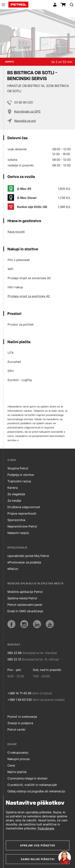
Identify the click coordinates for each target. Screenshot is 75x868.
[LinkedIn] (37, 624)
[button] (3, 5)
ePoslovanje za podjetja (24, 562)
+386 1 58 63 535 (20, 700)
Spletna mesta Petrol (22, 598)
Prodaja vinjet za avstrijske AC (29, 296)
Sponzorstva (16, 520)
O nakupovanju (18, 753)
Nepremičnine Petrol (22, 526)
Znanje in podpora (20, 723)
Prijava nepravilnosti (22, 513)
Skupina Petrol (18, 468)
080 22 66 (14, 653)
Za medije (14, 501)
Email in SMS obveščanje (25, 611)
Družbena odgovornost (24, 507)
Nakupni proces (19, 759)
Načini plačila (17, 772)
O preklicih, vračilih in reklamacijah (32, 785)
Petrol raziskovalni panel (25, 605)
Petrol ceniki (16, 730)
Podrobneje (46, 828)
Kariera (12, 488)
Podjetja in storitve (21, 475)
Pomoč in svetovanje (22, 717)
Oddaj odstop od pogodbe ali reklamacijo (36, 791)
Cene (11, 765)
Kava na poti (16, 232)
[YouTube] (50, 624)
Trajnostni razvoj (19, 481)
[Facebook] (11, 624)
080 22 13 (14, 659)
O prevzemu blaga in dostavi (27, 778)
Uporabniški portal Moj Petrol (28, 556)
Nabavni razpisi (18, 533)
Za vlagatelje (16, 494)
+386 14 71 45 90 (19, 693)
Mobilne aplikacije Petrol (25, 592)
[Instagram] (24, 624)
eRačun (13, 569)
